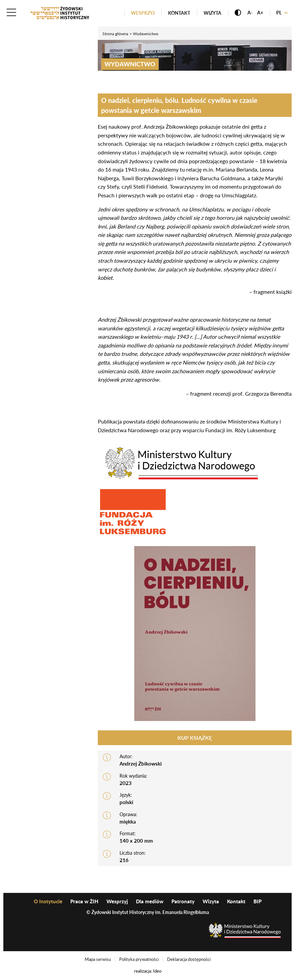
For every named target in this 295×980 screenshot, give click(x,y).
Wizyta (212, 13)
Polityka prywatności (139, 959)
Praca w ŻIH (84, 901)
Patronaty (183, 901)
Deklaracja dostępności (189, 959)
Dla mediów (150, 901)
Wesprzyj (143, 13)
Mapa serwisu (98, 959)
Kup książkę (195, 738)
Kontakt (179, 13)
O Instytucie (48, 901)
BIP (257, 901)
